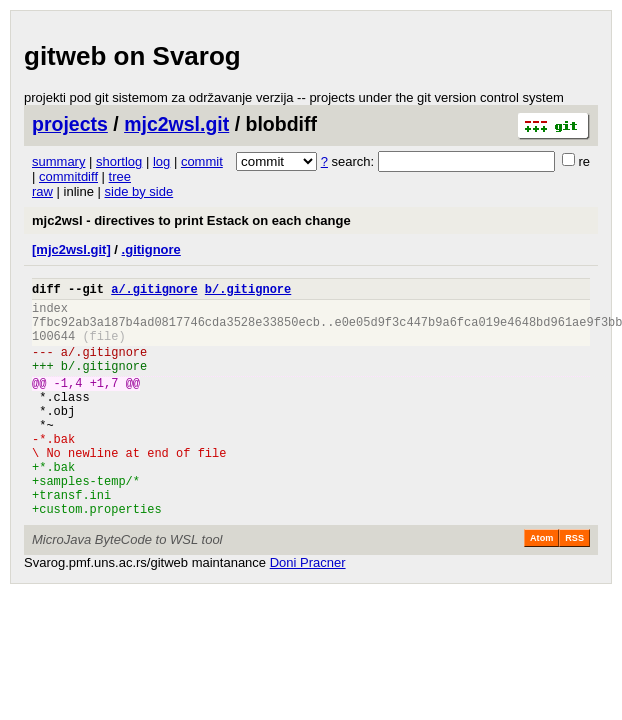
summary (58, 161)
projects (70, 124)
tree (120, 176)
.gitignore (151, 249)
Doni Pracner (308, 610)
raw (42, 191)
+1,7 (104, 403)
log (161, 161)
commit (202, 161)
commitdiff (68, 176)
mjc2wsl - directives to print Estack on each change (191, 220)
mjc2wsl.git (176, 124)
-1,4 (68, 403)
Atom (541, 586)
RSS (574, 586)
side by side (139, 191)
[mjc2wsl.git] (71, 249)
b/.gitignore (248, 291)
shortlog (119, 161)
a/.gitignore (154, 291)
